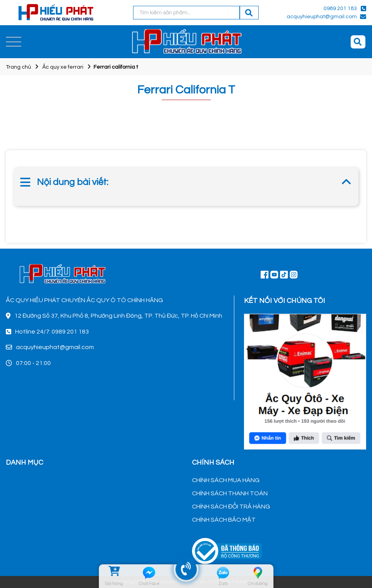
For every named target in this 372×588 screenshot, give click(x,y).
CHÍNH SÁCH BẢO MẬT (224, 520)
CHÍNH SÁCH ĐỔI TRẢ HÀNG (231, 507)
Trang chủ (18, 67)
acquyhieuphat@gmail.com (322, 17)
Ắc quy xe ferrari (63, 67)
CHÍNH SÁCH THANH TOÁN (230, 493)
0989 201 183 (340, 9)
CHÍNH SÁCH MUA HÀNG (226, 480)
